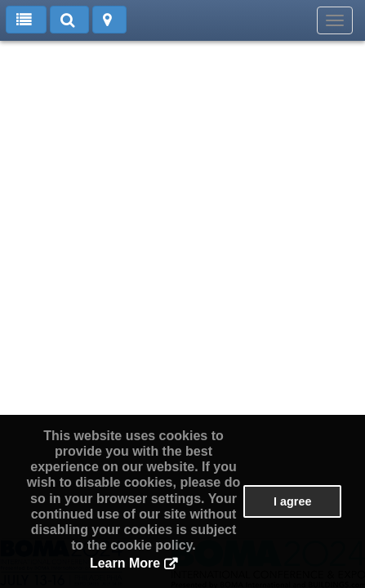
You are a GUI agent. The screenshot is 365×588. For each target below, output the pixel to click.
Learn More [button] (125, 563)
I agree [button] (292, 501)
